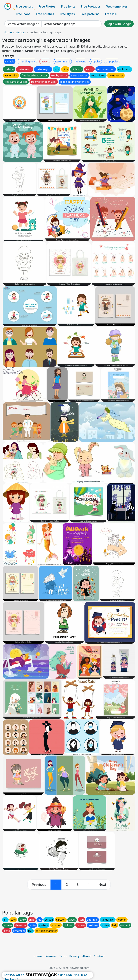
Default (10, 61)
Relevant (81, 61)
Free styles (67, 14)
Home (8, 32)
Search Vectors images (22, 24)
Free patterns (90, 14)
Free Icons (23, 14)
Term (63, 956)
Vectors (21, 32)
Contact (99, 956)
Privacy (74, 956)
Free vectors (24, 6)
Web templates (117, 6)
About (87, 956)
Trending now (27, 61)
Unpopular (112, 61)
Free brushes (45, 14)
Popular (96, 61)
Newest (45, 61)
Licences (50, 956)
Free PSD (111, 14)
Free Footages (91, 6)
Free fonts (68, 6)
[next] (102, 885)
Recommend (63, 61)
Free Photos (47, 6)
